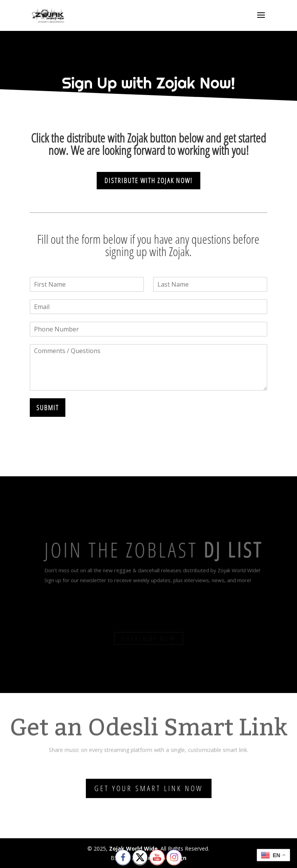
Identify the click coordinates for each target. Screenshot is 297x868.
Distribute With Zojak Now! (148, 180)
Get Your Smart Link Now (149, 788)
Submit (48, 408)
